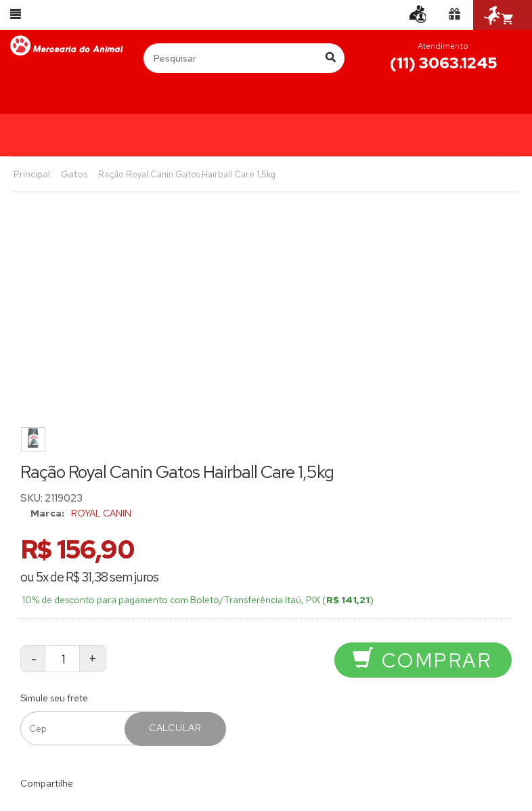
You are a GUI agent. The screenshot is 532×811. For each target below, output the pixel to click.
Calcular (175, 728)
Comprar (422, 660)
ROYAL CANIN (101, 513)
